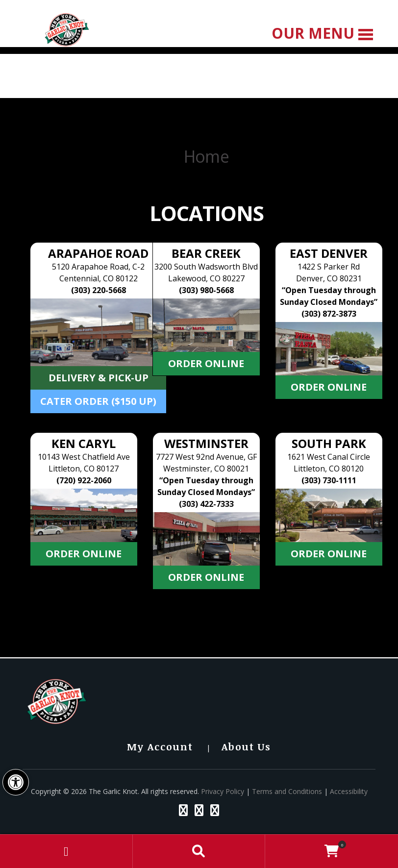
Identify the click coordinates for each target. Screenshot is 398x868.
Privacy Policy (223, 791)
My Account (160, 746)
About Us (246, 746)
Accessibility (349, 791)
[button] (16, 782)
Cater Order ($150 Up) (98, 401)
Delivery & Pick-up (99, 378)
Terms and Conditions (287, 791)
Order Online (206, 363)
